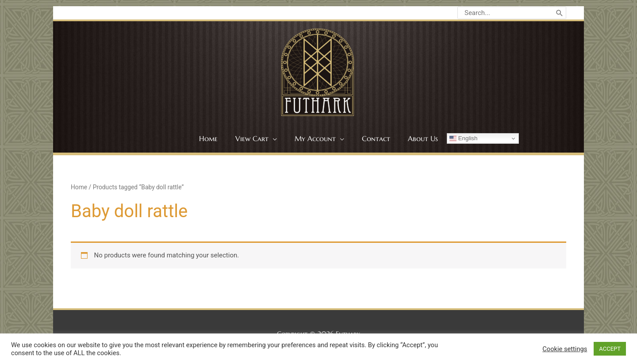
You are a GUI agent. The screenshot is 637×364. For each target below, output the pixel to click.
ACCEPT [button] (610, 349)
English (463, 138)
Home (79, 187)
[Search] (560, 13)
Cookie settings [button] (565, 349)
